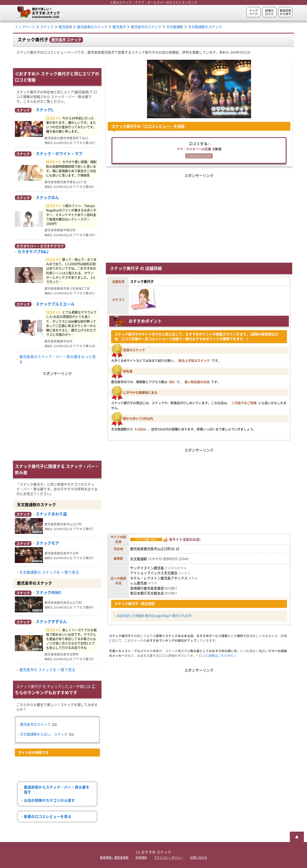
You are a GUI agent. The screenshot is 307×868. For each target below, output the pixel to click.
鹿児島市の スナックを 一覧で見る (47, 670)
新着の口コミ (269, 12)
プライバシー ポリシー (168, 857)
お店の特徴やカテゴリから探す (49, 800)
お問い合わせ (199, 857)
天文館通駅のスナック (205, 27)
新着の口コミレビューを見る (48, 817)
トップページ (254, 12)
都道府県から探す (285, 12)
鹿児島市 (119, 27)
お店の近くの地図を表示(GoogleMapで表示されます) (155, 616)
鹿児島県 (65, 27)
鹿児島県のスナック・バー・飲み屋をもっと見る (57, 359)
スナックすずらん (51, 622)
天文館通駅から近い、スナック (44, 734)
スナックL (45, 110)
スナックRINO (48, 592)
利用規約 (141, 857)
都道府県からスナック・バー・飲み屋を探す (57, 790)
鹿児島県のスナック (92, 27)
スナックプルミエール (55, 304)
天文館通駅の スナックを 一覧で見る (49, 572)
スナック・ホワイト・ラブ (59, 154)
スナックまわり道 (51, 514)
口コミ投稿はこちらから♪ (218, 656)
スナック (47, 27)
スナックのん (47, 198)
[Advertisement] (199, 215)
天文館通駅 (175, 27)
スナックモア (47, 543)
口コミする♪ (199, 151)
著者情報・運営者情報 (114, 857)
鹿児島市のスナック (146, 27)
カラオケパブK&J (33, 252)
